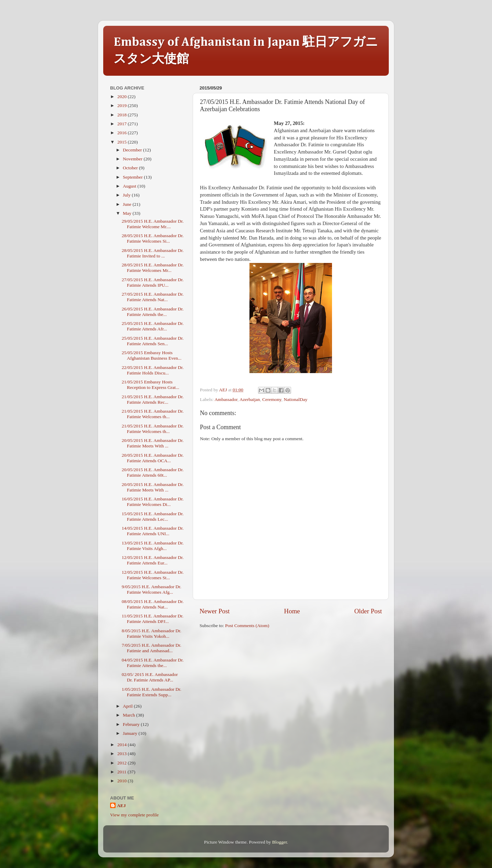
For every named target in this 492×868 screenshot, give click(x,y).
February (132, 724)
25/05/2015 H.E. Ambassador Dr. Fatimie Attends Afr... (153, 326)
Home (292, 611)
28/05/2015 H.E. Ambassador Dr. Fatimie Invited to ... (153, 253)
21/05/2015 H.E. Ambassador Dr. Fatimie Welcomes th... (153, 414)
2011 (122, 772)
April (128, 706)
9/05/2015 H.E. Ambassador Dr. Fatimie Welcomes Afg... (152, 589)
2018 (122, 115)
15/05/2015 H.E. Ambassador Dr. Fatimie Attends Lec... (153, 516)
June (128, 204)
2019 (122, 105)
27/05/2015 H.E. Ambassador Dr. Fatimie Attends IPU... (153, 282)
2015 (122, 142)
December (133, 150)
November (133, 159)
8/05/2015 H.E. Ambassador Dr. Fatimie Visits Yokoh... (152, 633)
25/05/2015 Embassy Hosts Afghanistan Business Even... (152, 355)
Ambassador (226, 399)
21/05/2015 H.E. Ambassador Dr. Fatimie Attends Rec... (153, 399)
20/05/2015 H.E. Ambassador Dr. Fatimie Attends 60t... (153, 472)
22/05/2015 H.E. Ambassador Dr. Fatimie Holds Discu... (153, 370)
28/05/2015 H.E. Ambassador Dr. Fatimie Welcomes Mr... (153, 268)
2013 (122, 754)
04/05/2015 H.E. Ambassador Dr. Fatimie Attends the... (153, 663)
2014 (122, 745)
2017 (122, 124)
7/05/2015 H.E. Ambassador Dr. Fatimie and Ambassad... (152, 648)
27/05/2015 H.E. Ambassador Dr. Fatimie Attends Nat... (153, 297)
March (130, 715)
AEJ (121, 806)
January (131, 733)
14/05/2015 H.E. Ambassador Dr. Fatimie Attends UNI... (153, 531)
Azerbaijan (250, 399)
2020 (122, 97)
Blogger (280, 842)
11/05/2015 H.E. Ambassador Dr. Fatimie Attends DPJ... (153, 619)
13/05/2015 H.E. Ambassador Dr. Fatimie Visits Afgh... (153, 546)
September (133, 177)
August (130, 186)
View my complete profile (134, 815)
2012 (122, 763)
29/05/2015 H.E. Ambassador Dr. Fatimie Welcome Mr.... (153, 224)
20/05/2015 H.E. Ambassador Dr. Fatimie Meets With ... (153, 443)
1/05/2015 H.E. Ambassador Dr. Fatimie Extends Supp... (152, 692)
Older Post (368, 611)
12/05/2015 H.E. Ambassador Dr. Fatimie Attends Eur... (153, 560)
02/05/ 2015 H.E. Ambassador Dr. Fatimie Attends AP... (150, 677)
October (131, 168)
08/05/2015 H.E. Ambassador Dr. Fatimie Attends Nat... (153, 604)
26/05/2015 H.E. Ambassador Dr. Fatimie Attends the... (153, 312)
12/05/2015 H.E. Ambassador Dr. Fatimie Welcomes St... (153, 575)
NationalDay (295, 399)
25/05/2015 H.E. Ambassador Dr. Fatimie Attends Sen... (153, 341)
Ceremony (272, 399)
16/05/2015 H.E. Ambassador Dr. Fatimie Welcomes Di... (153, 502)
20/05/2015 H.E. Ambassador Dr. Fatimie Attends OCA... (153, 458)
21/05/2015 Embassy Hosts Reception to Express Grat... (151, 385)
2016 (122, 133)
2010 (122, 781)
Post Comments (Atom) (247, 626)
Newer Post (215, 611)
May (128, 213)
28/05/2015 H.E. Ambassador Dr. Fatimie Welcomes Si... (153, 238)
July (127, 195)
